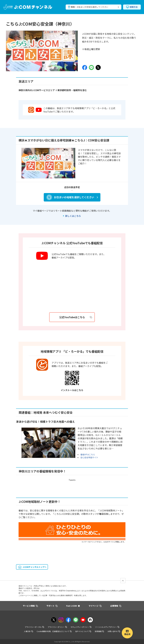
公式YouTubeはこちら (76, 317)
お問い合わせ (114, 631)
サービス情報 (30, 606)
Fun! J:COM (73, 606)
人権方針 (28, 631)
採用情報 (99, 631)
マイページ (95, 606)
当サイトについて (83, 631)
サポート (52, 606)
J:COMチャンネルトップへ (34, 567)
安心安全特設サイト (89, 457)
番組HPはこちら (88, 454)
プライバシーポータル (34, 627)
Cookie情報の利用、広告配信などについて (54, 631)
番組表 (127, 634)
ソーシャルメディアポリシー (107, 627)
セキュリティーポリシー (81, 627)
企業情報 (116, 606)
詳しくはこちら (73, 216)
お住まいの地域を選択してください (74, 197)
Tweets (72, 480)
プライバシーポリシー (57, 627)
